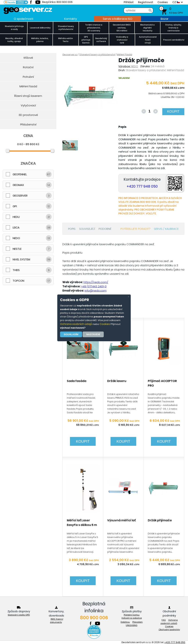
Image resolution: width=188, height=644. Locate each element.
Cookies (105, 324)
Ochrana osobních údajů (76, 324)
